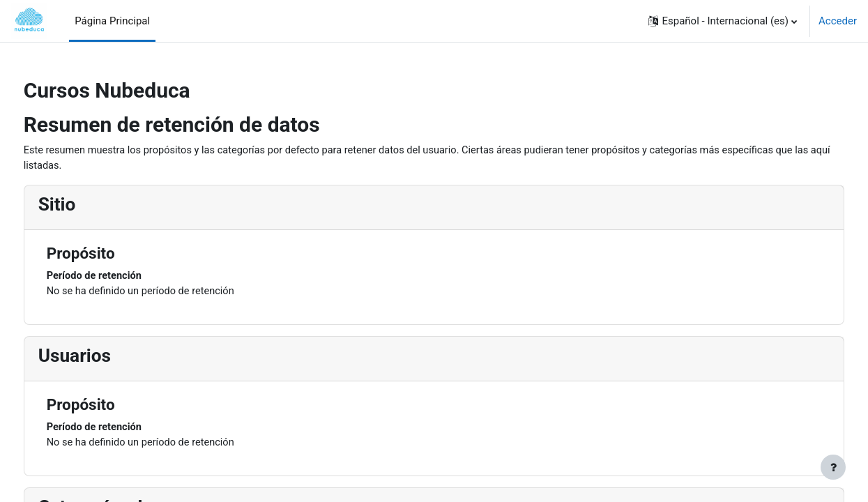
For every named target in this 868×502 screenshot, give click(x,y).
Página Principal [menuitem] (112, 21)
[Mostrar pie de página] (833, 467)
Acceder (838, 21)
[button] (723, 21)
